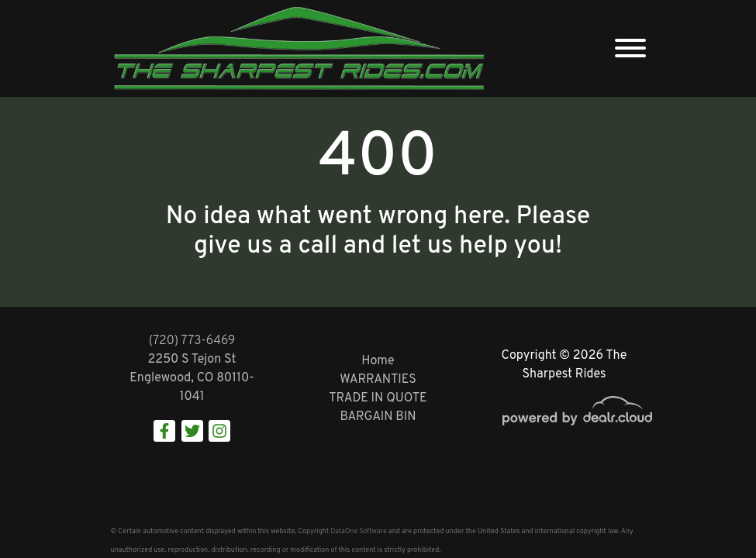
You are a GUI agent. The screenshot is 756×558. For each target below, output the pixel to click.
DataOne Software (358, 531)
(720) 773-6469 (192, 341)
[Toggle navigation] (630, 48)
